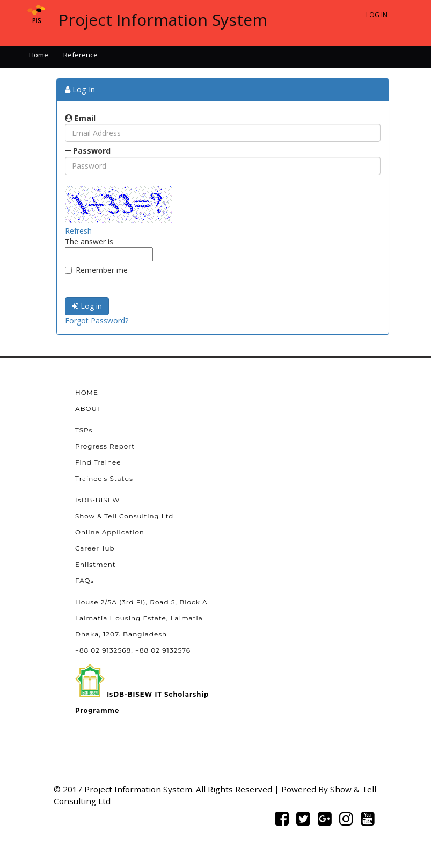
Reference (81, 55)
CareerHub (95, 548)
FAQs (85, 581)
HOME (87, 393)
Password (88, 151)
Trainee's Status (104, 479)
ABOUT (88, 409)
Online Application (110, 532)
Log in (87, 306)
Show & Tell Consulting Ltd (124, 516)
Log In (377, 15)
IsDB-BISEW (98, 500)
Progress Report (105, 446)
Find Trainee (98, 462)
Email (80, 118)
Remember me (96, 270)
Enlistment (96, 565)
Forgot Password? (97, 320)
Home (39, 55)
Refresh (78, 231)
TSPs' (85, 430)
